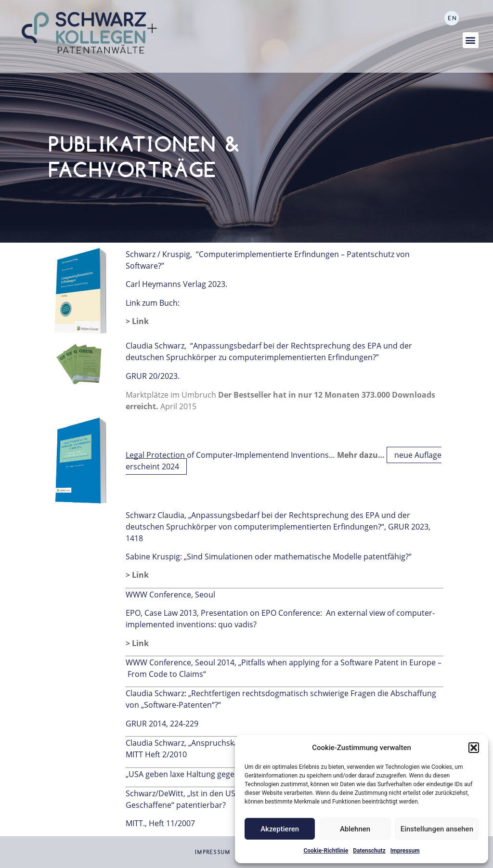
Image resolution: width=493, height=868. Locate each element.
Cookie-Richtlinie (326, 851)
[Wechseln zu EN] (452, 18)
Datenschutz (369, 851)
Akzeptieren (280, 829)
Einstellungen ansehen (437, 829)
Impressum (405, 851)
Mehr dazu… (361, 455)
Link (140, 575)
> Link (137, 321)
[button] (474, 748)
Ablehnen (355, 829)
